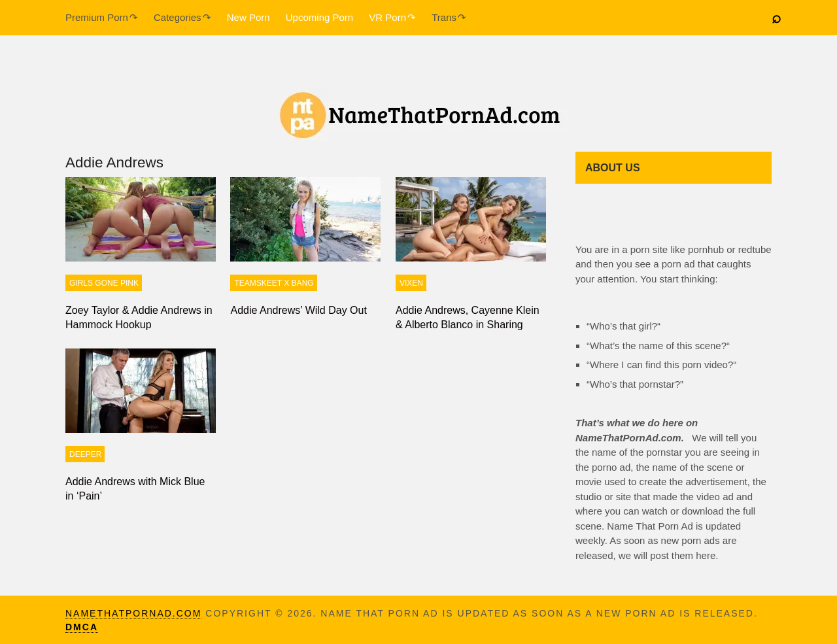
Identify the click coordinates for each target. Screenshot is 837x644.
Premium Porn (97, 17)
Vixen (411, 283)
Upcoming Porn (319, 17)
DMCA (82, 627)
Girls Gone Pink (104, 283)
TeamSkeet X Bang (274, 283)
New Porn (248, 17)
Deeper (85, 454)
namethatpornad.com (133, 613)
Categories (178, 17)
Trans (444, 17)
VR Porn (387, 17)
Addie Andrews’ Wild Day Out (298, 310)
